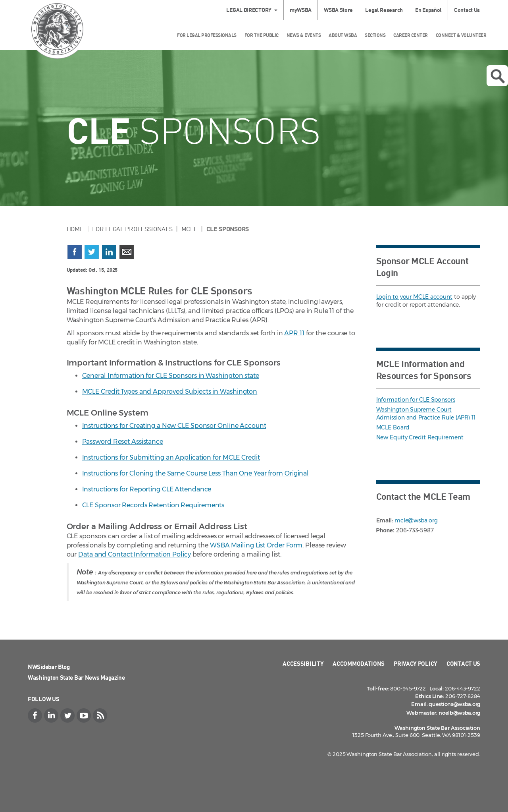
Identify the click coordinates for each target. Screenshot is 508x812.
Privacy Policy (416, 663)
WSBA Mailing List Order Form (256, 545)
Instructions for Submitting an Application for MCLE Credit (171, 457)
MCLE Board (393, 427)
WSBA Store (338, 10)
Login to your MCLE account (414, 297)
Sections (375, 35)
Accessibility (303, 663)
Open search (498, 76)
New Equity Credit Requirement (420, 437)
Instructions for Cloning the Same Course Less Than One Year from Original (196, 473)
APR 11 (294, 333)
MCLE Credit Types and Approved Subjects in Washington (170, 391)
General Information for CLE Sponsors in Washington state (171, 376)
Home (75, 229)
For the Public (262, 35)
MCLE (190, 229)
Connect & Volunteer (461, 35)
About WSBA (343, 35)
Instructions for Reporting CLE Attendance (147, 489)
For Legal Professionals (207, 35)
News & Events (304, 35)
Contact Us (467, 10)
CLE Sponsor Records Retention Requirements (153, 505)
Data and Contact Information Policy (135, 554)
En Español (428, 10)
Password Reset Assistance (123, 442)
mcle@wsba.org (416, 520)
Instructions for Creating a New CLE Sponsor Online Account (174, 426)
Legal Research (384, 10)
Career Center (411, 35)
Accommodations (359, 663)
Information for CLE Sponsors (416, 400)
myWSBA (301, 10)
